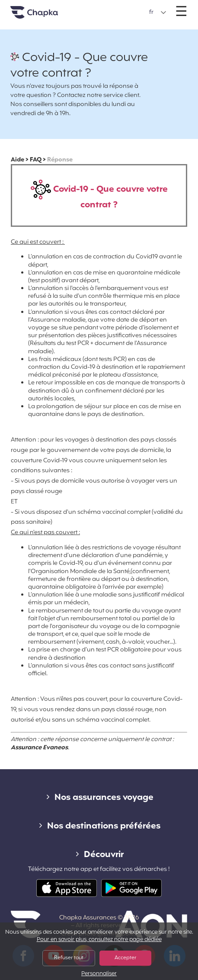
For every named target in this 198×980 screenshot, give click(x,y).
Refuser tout (69, 958)
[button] (158, 13)
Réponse (60, 160)
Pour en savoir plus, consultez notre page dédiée (99, 940)
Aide (18, 160)
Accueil (45, 16)
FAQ (36, 160)
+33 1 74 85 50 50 (100, 8)
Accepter (125, 958)
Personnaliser (99, 974)
